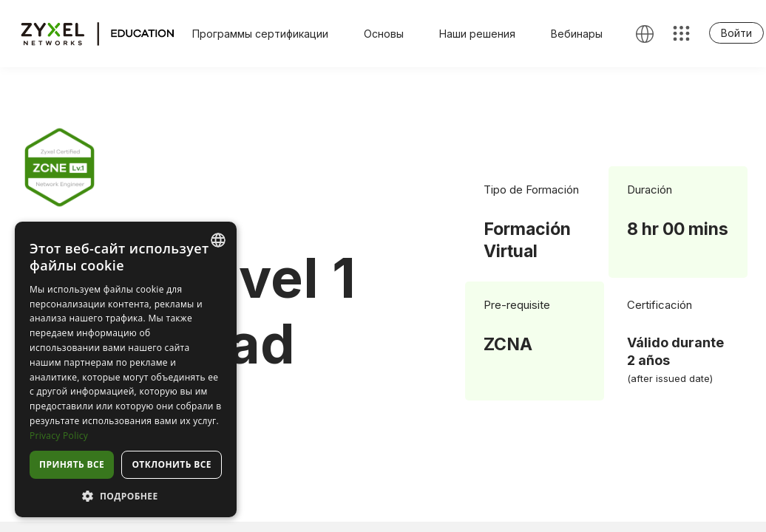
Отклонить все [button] (171, 464)
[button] (126, 495)
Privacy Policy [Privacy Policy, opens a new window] (59, 436)
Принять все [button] (72, 464)
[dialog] (126, 369)
